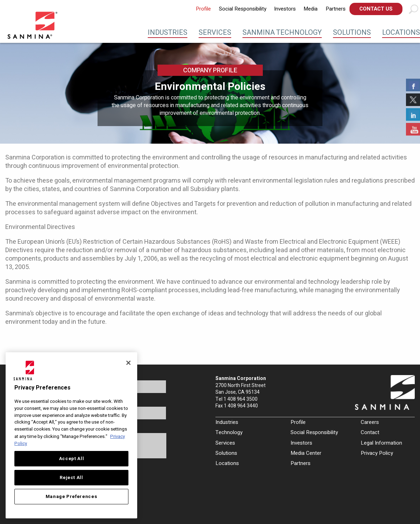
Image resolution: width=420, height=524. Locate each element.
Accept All (72, 459)
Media (311, 9)
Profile (203, 9)
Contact (370, 432)
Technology (229, 432)
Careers (370, 422)
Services (215, 32)
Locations (401, 32)
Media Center (306, 453)
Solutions (352, 32)
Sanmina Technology (282, 32)
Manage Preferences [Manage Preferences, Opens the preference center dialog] (72, 497)
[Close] (128, 363)
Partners (336, 9)
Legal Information (381, 443)
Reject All (71, 478)
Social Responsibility (243, 9)
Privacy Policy (377, 453)
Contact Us (376, 9)
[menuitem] (203, 9)
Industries (168, 32)
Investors (285, 9)
